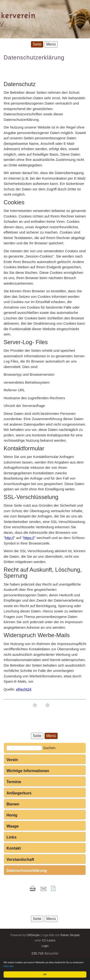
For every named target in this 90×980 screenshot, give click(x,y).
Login (45, 946)
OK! (45, 974)
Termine (14, 782)
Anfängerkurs (19, 793)
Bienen (13, 804)
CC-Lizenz (49, 940)
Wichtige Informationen (28, 771)
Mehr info (9, 966)
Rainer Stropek (70, 935)
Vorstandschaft (20, 860)
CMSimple (33, 935)
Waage (13, 826)
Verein (12, 760)
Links (12, 837)
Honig (12, 815)
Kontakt (14, 848)
